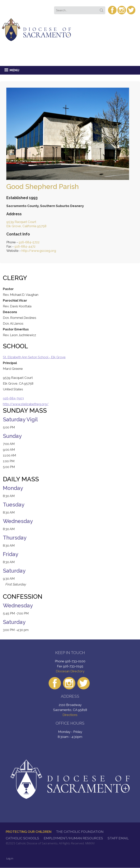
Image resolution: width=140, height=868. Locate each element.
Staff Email (118, 838)
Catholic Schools (22, 838)
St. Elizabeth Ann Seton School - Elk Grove (34, 357)
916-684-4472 (25, 246)
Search (102, 9)
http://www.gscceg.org (39, 251)
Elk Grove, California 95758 (26, 226)
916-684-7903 (13, 398)
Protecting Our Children (29, 832)
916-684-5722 (29, 242)
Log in (10, 858)
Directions (70, 715)
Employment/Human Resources (73, 838)
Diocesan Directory (70, 671)
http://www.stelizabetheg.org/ (26, 404)
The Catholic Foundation (80, 832)
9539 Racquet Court (21, 222)
